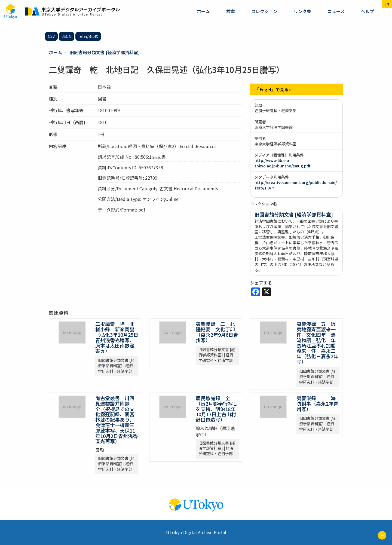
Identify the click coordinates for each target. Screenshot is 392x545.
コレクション (264, 11)
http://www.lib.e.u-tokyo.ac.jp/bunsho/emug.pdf (282, 163)
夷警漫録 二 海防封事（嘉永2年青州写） (317, 403)
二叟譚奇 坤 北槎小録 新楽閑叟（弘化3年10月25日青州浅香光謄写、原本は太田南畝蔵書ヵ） (117, 337)
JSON (67, 36)
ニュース (336, 11)
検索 (231, 11)
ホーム (203, 11)
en (387, 4)
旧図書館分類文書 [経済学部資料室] (105, 52)
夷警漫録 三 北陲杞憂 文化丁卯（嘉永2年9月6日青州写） (217, 332)
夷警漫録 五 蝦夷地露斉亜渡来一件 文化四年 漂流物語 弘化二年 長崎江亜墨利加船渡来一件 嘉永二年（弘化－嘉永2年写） (318, 343)
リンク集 (302, 11)
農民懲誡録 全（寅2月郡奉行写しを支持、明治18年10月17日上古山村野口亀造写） (217, 409)
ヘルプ (367, 11)
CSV (51, 36)
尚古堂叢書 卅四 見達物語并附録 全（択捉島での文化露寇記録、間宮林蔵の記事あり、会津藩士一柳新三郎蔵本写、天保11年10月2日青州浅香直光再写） (117, 420)
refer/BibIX (88, 36)
